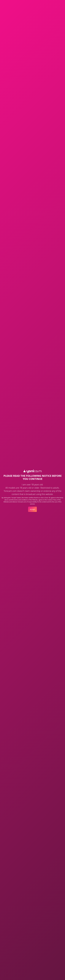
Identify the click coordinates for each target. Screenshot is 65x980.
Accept (32, 509)
